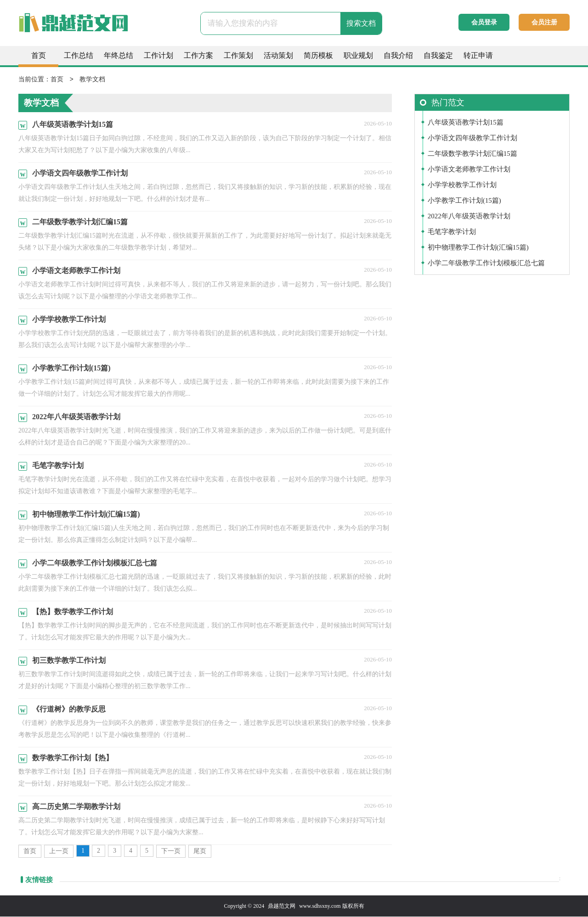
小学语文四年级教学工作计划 (472, 138)
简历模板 (318, 55)
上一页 (59, 851)
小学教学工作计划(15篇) (464, 201)
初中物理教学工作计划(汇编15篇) (478, 248)
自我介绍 (398, 55)
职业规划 (358, 55)
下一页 (171, 851)
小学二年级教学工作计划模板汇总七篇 (486, 263)
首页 (39, 55)
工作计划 (158, 55)
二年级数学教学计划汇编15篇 (472, 154)
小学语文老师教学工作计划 (469, 170)
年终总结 (119, 55)
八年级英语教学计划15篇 (466, 123)
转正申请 (478, 55)
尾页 (200, 851)
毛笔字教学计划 (452, 232)
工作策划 (238, 55)
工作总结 (79, 55)
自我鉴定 (438, 55)
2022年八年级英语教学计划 (469, 216)
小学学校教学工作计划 (462, 185)
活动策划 (278, 55)
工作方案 (198, 55)
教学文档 (92, 80)
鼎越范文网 (282, 906)
